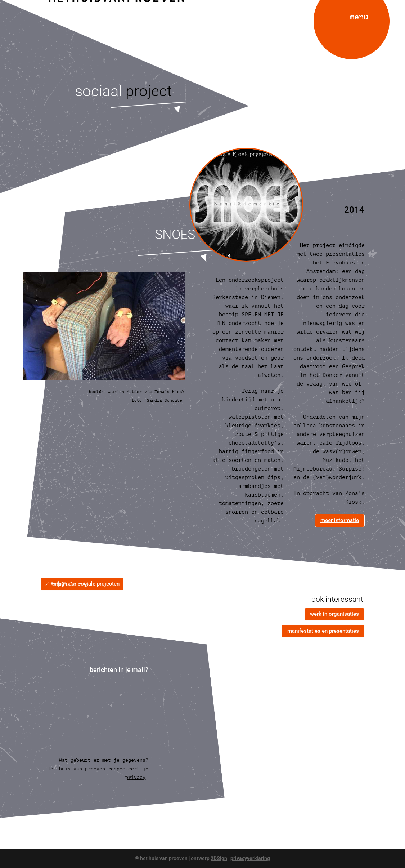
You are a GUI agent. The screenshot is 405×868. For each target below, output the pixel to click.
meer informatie (340, 520)
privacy (135, 777)
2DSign (219, 858)
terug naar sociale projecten (86, 584)
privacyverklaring (250, 858)
